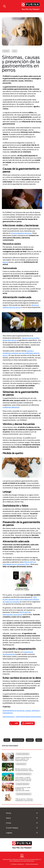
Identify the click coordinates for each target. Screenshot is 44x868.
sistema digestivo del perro (21, 233)
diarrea (5, 262)
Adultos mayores (18, 740)
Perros (9, 813)
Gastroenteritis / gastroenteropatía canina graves (22, 717)
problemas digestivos (11, 407)
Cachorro (30, 740)
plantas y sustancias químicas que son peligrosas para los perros (21, 353)
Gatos (8, 818)
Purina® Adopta (12, 828)
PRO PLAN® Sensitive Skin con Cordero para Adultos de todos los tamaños (21, 599)
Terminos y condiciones (18, 864)
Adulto (7, 740)
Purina (9, 823)
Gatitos (39, 740)
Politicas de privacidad (32, 864)
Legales (9, 833)
